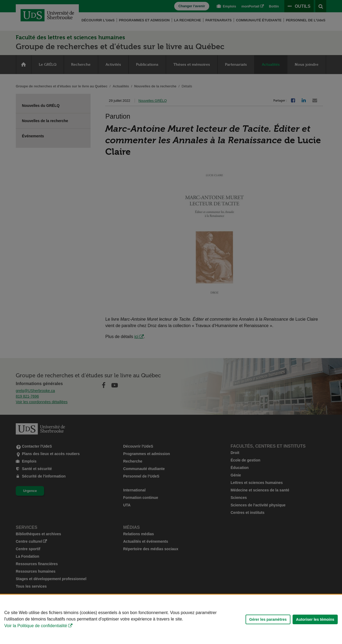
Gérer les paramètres (268, 624)
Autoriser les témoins (315, 624)
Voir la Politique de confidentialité (36, 630)
